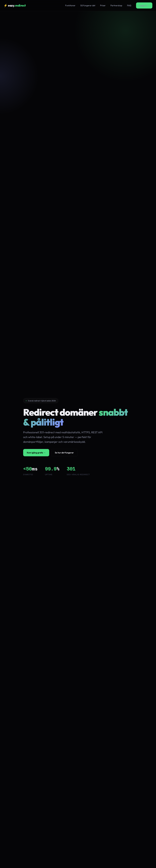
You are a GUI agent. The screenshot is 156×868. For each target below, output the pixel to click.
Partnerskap (116, 5)
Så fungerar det (88, 5)
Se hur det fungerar (64, 453)
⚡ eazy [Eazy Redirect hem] (15, 5)
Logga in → (144, 5)
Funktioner (70, 5)
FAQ (129, 5)
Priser (103, 5)
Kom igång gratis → (36, 453)
